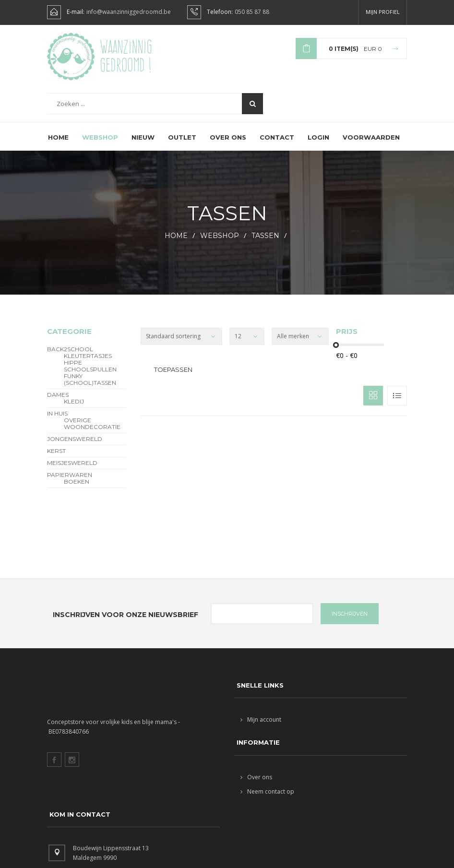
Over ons (228, 145)
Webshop (100, 145)
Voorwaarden (371, 145)
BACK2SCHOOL (70, 357)
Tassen (266, 244)
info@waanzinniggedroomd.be (129, 12)
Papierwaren (70, 483)
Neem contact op (267, 799)
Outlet (182, 145)
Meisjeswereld (72, 471)
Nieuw (143, 145)
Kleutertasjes (88, 364)
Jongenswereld (75, 447)
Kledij (74, 410)
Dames (58, 403)
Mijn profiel (383, 12)
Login (318, 145)
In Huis (57, 422)
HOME (176, 244)
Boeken (77, 490)
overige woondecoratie (92, 432)
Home (58, 145)
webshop (220, 244)
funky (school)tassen (90, 388)
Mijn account (261, 728)
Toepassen (173, 378)
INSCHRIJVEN (350, 622)
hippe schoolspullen (90, 374)
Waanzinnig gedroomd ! (126, 58)
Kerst (56, 459)
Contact (277, 145)
